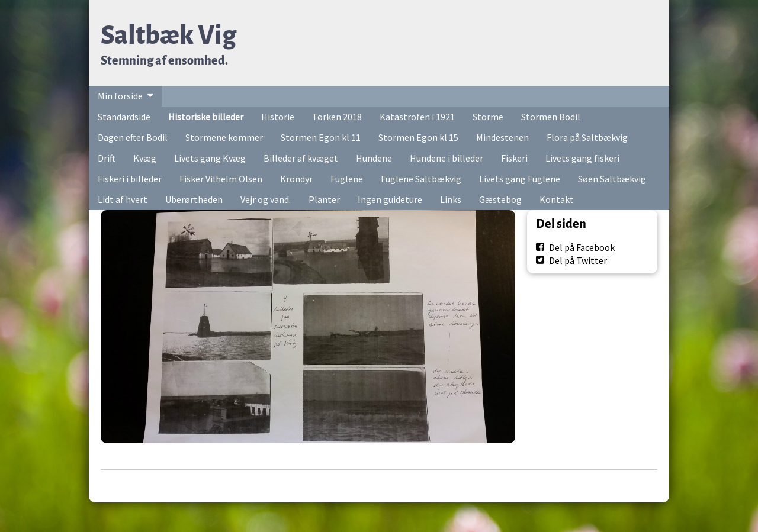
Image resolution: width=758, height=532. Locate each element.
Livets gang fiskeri (582, 158)
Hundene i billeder (447, 158)
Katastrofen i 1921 (417, 117)
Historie (278, 117)
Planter (324, 199)
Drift (107, 158)
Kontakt (557, 199)
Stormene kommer (224, 137)
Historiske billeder (206, 117)
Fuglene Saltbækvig (421, 179)
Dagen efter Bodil (133, 137)
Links (451, 199)
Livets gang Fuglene (520, 179)
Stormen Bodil (551, 117)
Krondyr (296, 179)
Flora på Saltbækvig (587, 137)
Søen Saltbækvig (612, 179)
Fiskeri (514, 158)
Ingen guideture (390, 199)
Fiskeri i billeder (130, 179)
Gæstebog (500, 199)
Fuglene (347, 179)
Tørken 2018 (337, 117)
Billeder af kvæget (301, 158)
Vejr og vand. (266, 199)
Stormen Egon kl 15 (418, 137)
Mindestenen (502, 137)
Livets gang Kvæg (210, 158)
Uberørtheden (194, 199)
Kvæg (145, 158)
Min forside (120, 96)
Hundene (374, 158)
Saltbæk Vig (168, 35)
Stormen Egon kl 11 (321, 137)
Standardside (124, 117)
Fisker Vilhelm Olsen (221, 179)
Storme (488, 117)
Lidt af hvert (123, 199)
